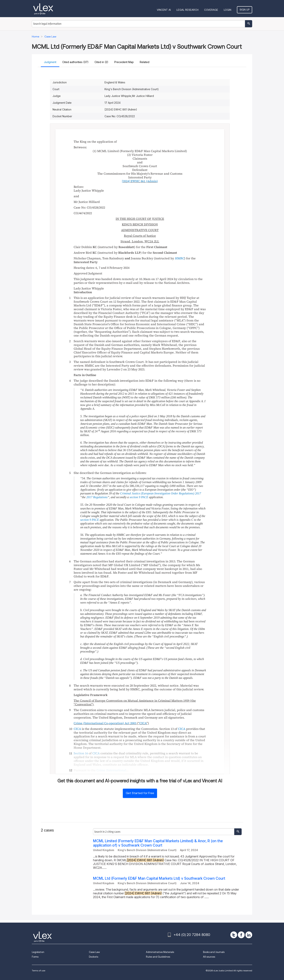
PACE (145, 497)
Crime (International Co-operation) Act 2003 (105, 723)
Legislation (38, 952)
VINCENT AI (164, 10)
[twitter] (234, 935)
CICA (143, 723)
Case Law (94, 952)
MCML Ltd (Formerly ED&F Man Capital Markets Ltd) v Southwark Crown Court (159, 878)
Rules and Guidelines (158, 957)
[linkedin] (249, 935)
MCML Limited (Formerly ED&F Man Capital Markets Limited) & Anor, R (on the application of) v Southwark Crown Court (158, 843)
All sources (209, 957)
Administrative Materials (160, 952)
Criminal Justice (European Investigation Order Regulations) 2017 (161, 493)
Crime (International (111, 770)
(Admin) (140, 181)
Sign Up (245, 10)
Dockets (94, 957)
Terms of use (39, 970)
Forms (35, 957)
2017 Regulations (97, 497)
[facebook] (241, 935)
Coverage (211, 10)
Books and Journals (214, 952)
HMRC (179, 258)
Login (228, 10)
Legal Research (187, 10)
